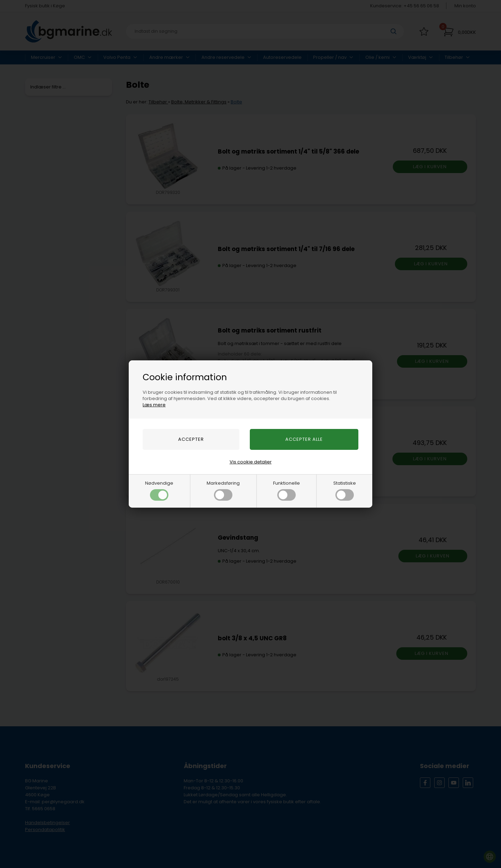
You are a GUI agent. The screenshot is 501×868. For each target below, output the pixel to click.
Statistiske (345, 490)
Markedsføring (223, 490)
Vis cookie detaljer (251, 462)
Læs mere (154, 405)
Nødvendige (159, 490)
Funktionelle (287, 490)
